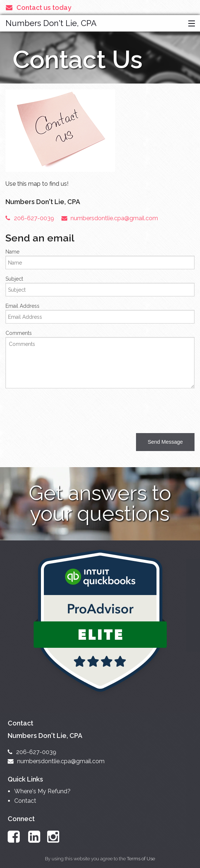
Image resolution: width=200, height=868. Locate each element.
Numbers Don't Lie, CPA (51, 23)
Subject (14, 279)
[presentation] (61, 409)
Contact (25, 801)
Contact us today (39, 8)
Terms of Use (141, 859)
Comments (19, 333)
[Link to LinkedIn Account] (38, 837)
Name (12, 252)
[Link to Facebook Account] (17, 837)
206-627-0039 (30, 218)
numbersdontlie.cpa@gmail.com (110, 218)
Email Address (22, 306)
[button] (190, 24)
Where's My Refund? (42, 791)
